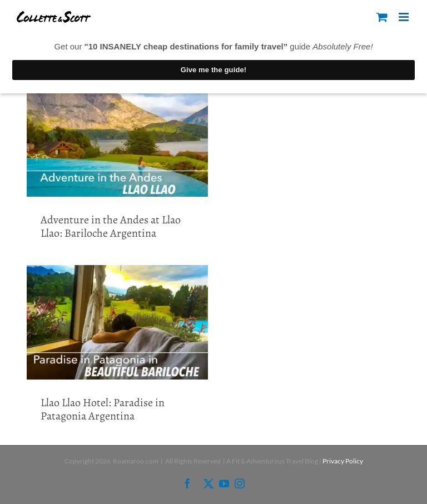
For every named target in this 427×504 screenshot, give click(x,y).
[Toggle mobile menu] (404, 17)
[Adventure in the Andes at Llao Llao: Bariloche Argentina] (117, 136)
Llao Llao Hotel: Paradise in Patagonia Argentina (103, 409)
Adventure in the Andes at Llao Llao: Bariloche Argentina (111, 226)
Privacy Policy (343, 461)
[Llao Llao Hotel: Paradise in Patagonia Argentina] (117, 322)
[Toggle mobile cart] (382, 17)
